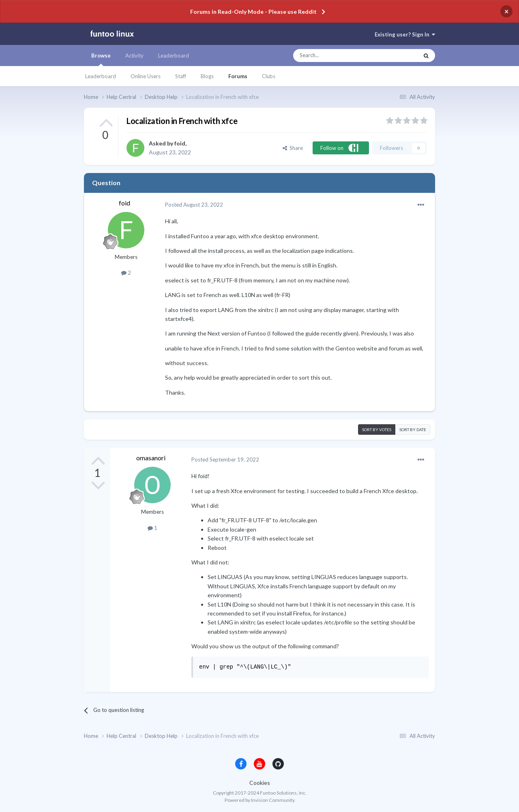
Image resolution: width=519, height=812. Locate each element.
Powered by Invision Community (260, 800)
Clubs (269, 76)
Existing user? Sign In (405, 34)
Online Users (146, 76)
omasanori (151, 458)
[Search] (340, 56)
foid (180, 143)
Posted (194, 205)
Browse (101, 59)
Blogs (207, 76)
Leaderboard (101, 76)
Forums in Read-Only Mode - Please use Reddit (253, 12)
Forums (238, 76)
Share (293, 148)
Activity (134, 56)
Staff (181, 76)
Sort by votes (377, 430)
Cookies (260, 783)
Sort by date (413, 430)
